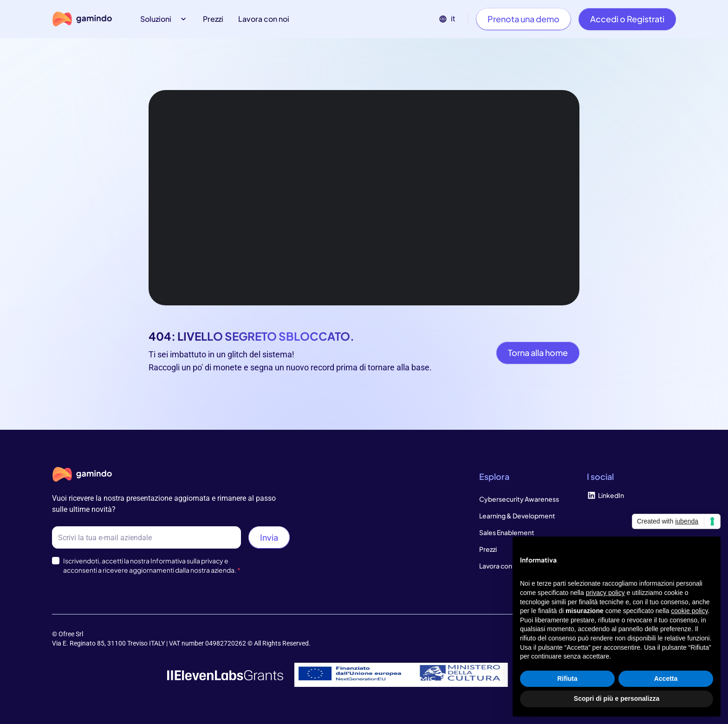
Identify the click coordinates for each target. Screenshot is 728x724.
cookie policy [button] (689, 611)
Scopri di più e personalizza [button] (617, 698)
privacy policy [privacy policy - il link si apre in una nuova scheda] (605, 593)
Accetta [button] (666, 679)
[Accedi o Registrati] (627, 19)
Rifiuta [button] (567, 679)
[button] (164, 19)
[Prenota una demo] (523, 19)
